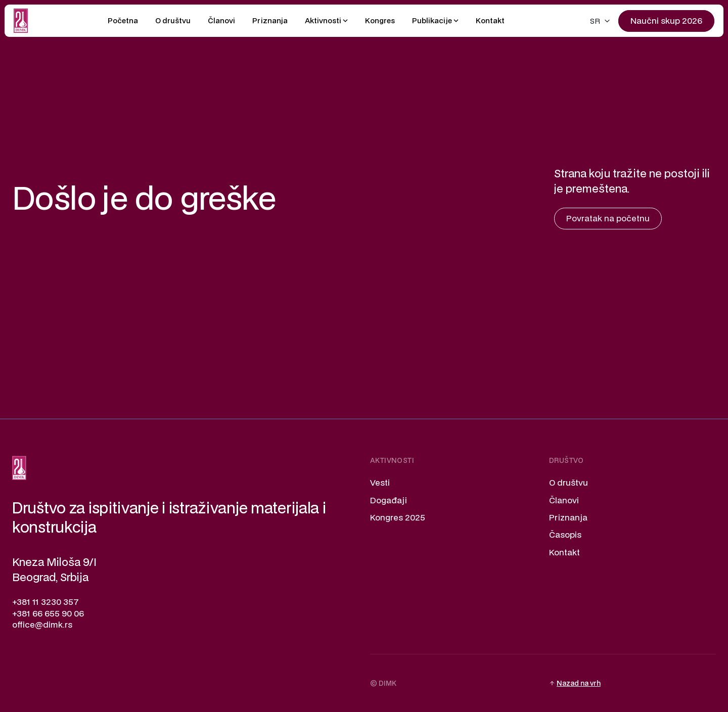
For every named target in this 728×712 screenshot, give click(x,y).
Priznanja (270, 20)
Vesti (380, 482)
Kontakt (490, 20)
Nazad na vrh (579, 683)
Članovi (221, 20)
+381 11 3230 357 (45, 602)
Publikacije (432, 20)
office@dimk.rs (42, 624)
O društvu (173, 20)
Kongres (380, 20)
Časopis (565, 534)
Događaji (389, 500)
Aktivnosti (323, 20)
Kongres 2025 (398, 517)
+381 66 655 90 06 (48, 613)
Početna (123, 20)
